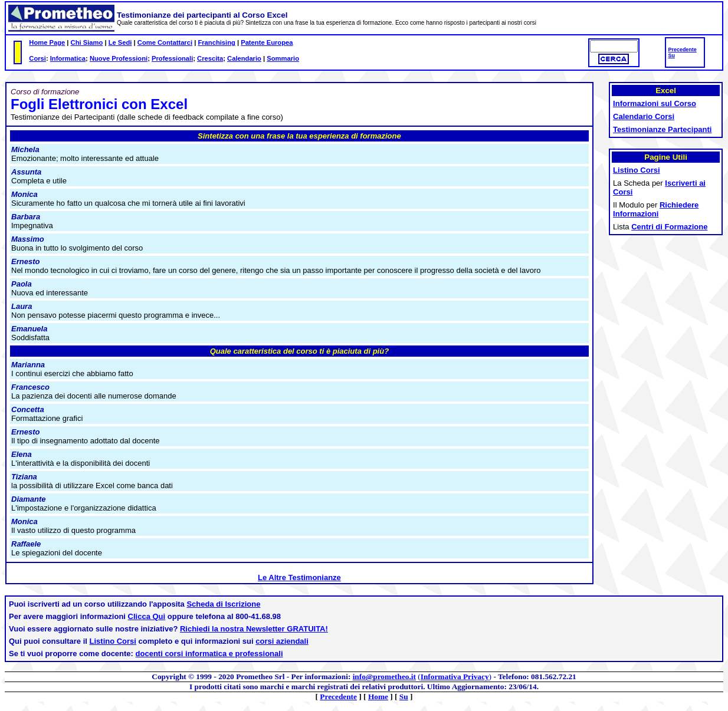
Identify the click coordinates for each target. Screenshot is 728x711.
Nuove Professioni (119, 58)
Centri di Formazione (669, 227)
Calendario (244, 58)
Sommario (283, 58)
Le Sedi (120, 42)
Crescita (210, 58)
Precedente (682, 50)
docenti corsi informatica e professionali (209, 654)
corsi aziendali (282, 641)
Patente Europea (267, 42)
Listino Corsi (113, 641)
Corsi (37, 58)
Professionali (172, 58)
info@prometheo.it (384, 677)
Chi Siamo (87, 42)
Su (671, 55)
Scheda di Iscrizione (223, 604)
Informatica (68, 58)
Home (378, 697)
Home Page (47, 42)
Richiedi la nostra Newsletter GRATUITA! (254, 629)
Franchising (216, 42)
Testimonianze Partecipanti (662, 129)
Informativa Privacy (455, 677)
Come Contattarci (165, 42)
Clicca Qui (147, 616)
